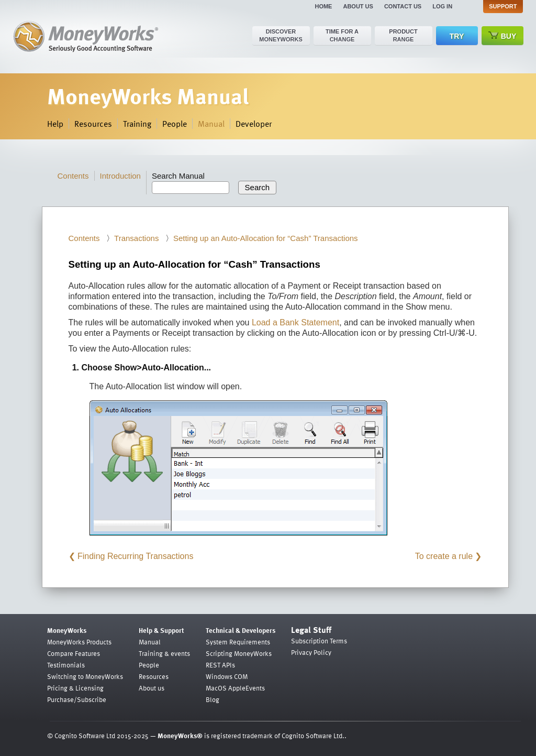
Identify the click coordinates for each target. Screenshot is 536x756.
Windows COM (227, 676)
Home (323, 6)
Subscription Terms (319, 641)
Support (503, 6)
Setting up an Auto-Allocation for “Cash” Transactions (266, 238)
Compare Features (74, 653)
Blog (213, 699)
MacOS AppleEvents (235, 688)
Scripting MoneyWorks (239, 653)
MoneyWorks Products (79, 642)
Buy (502, 36)
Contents (73, 176)
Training (137, 124)
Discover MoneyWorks (281, 35)
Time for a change (342, 35)
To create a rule (444, 556)
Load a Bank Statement (295, 322)
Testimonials (66, 665)
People (175, 124)
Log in (442, 6)
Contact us (403, 6)
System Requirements (238, 642)
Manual (211, 124)
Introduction (120, 176)
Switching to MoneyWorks (85, 676)
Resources (93, 124)
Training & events (164, 653)
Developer (254, 124)
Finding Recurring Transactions (135, 556)
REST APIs (220, 665)
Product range (403, 35)
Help (55, 124)
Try (457, 36)
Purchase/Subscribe (77, 699)
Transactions (136, 238)
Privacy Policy (311, 652)
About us (358, 6)
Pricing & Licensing (75, 688)
